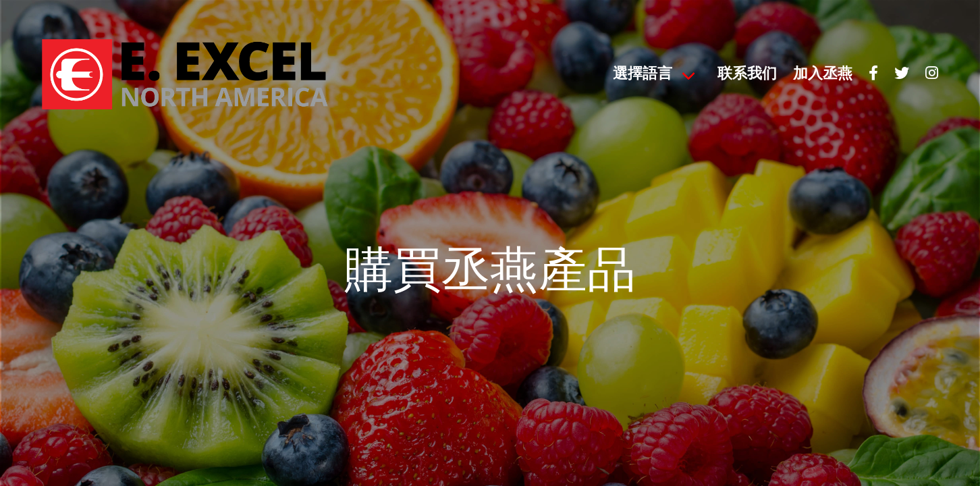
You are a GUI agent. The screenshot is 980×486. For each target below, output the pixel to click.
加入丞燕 (823, 75)
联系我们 (747, 75)
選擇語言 (643, 75)
